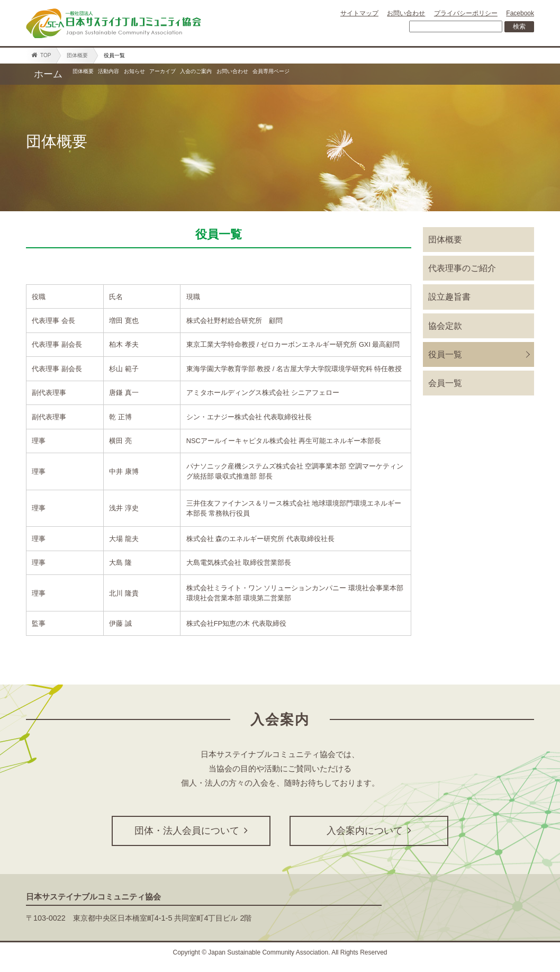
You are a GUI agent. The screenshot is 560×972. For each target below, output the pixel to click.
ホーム (48, 74)
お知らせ (205, 74)
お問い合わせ (406, 13)
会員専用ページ (483, 74)
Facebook (520, 13)
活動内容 (151, 74)
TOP (41, 55)
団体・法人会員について (191, 831)
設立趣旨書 (449, 297)
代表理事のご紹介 (462, 268)
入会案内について (369, 831)
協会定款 (445, 326)
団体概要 (77, 55)
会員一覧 (445, 383)
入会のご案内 (332, 74)
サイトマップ (359, 13)
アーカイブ (264, 74)
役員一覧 (445, 354)
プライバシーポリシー (466, 13)
